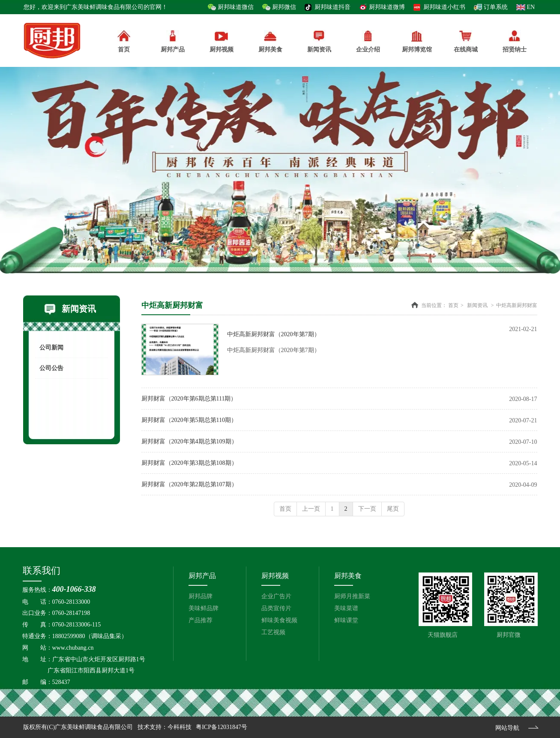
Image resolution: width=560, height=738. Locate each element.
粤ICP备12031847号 (222, 727)
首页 (453, 305)
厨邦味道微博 (387, 7)
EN (531, 7)
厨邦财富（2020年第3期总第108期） (189, 463)
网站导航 (507, 728)
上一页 (311, 509)
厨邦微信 (284, 7)
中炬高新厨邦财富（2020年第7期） (274, 334)
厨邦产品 (173, 41)
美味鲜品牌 (204, 608)
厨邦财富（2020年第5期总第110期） (189, 420)
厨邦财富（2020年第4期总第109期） (189, 441)
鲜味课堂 (346, 620)
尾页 (393, 509)
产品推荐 (201, 620)
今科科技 (180, 727)
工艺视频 (273, 632)
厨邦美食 (348, 576)
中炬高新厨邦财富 (517, 305)
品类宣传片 (276, 608)
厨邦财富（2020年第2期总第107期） (189, 484)
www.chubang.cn (73, 648)
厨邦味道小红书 (444, 7)
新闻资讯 (477, 305)
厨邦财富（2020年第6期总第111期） (189, 399)
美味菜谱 (346, 608)
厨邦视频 (275, 576)
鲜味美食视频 (279, 620)
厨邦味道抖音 (332, 7)
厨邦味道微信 (236, 7)
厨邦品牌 (201, 596)
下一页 (367, 509)
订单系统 (496, 7)
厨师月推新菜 (352, 596)
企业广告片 (276, 596)
